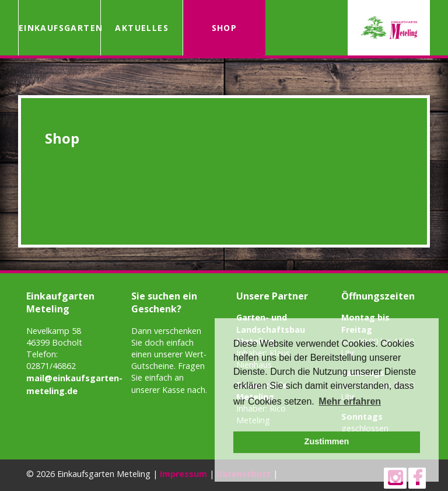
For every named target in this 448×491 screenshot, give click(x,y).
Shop (225, 28)
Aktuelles (142, 28)
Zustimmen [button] (327, 441)
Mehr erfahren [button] (350, 401)
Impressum (183, 474)
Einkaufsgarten (60, 28)
